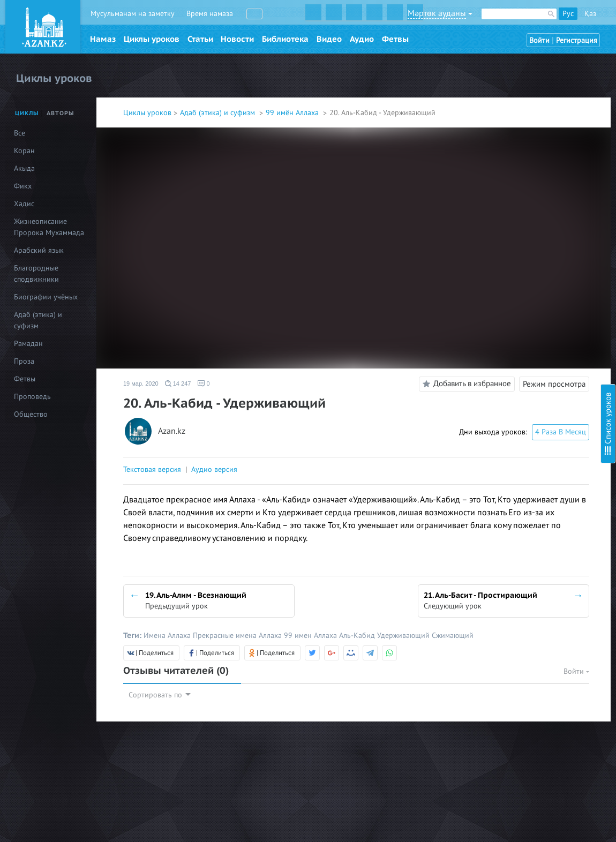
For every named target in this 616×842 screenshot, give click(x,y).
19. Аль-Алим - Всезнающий (517, 348)
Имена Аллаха (168, 636)
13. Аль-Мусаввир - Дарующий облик (534, 261)
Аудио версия (214, 469)
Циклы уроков (152, 39)
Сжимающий (453, 636)
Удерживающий (404, 636)
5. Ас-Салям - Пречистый (512, 134)
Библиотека (285, 39)
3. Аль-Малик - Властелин (514, 105)
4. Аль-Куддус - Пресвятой (516, 120)
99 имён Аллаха (293, 113)
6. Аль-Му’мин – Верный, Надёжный (531, 149)
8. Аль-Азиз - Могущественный (522, 178)
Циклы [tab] (27, 113)
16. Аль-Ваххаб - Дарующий (518, 305)
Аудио (362, 39)
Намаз (103, 39)
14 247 (178, 384)
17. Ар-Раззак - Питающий (515, 319)
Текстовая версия (152, 469)
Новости (237, 39)
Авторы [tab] (61, 113)
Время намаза (210, 14)
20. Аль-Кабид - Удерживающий (525, 368)
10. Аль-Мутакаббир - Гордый (521, 218)
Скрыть (596, 21)
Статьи (200, 39)
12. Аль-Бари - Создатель (513, 247)
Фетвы (395, 39)
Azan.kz (172, 431)
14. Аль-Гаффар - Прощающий (522, 276)
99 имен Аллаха (311, 636)
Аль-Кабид (358, 636)
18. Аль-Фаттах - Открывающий (524, 333)
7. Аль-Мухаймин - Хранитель (521, 163)
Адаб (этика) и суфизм (219, 113)
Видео (329, 39)
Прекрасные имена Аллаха (238, 636)
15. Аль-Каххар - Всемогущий (521, 290)
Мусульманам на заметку (133, 14)
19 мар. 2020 (141, 384)
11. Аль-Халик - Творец (510, 232)
